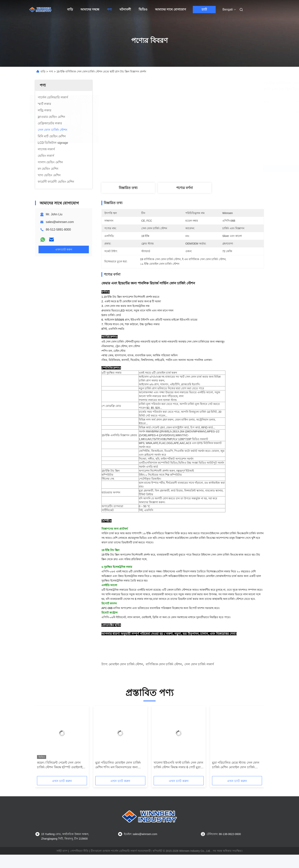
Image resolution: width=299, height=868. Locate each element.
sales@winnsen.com (60, 222)
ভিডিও (143, 9)
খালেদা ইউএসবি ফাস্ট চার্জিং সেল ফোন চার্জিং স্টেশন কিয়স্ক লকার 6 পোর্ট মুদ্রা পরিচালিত (178, 779)
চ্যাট (204, 9)
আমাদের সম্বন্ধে (90, 9)
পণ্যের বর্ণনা (184, 188)
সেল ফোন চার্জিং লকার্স (199, 678)
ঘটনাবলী (125, 9)
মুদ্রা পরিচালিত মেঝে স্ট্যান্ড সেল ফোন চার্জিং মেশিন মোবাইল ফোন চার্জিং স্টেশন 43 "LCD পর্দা (236, 779)
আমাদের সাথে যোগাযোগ (170, 9)
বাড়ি (70, 9)
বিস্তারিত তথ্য (128, 188)
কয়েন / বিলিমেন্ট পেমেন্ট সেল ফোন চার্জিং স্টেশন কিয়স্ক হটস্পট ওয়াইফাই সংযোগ (60, 779)
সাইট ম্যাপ (62, 864)
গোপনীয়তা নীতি (79, 864)
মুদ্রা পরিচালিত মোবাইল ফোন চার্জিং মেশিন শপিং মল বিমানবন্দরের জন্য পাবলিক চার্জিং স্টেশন (118, 779)
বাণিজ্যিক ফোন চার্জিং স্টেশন (164, 678)
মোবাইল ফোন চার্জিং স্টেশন (126, 678)
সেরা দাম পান (203, 169)
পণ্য (109, 9)
